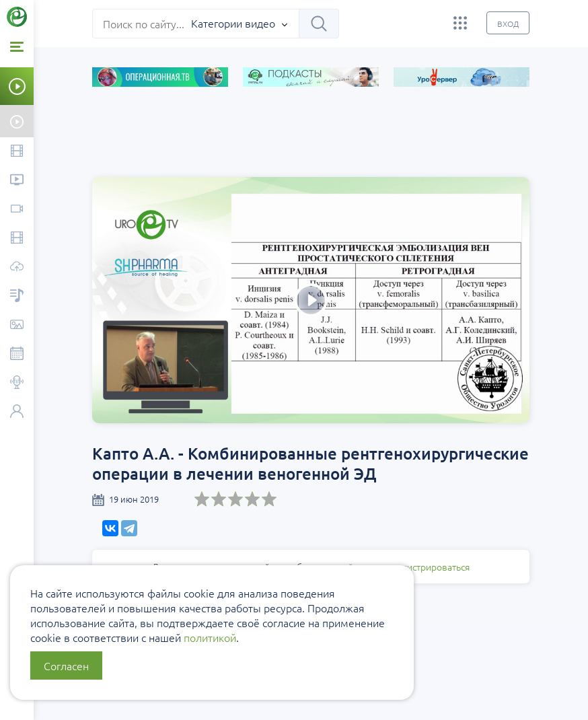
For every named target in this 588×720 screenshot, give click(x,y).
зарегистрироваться (426, 567)
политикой (210, 637)
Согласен (66, 665)
